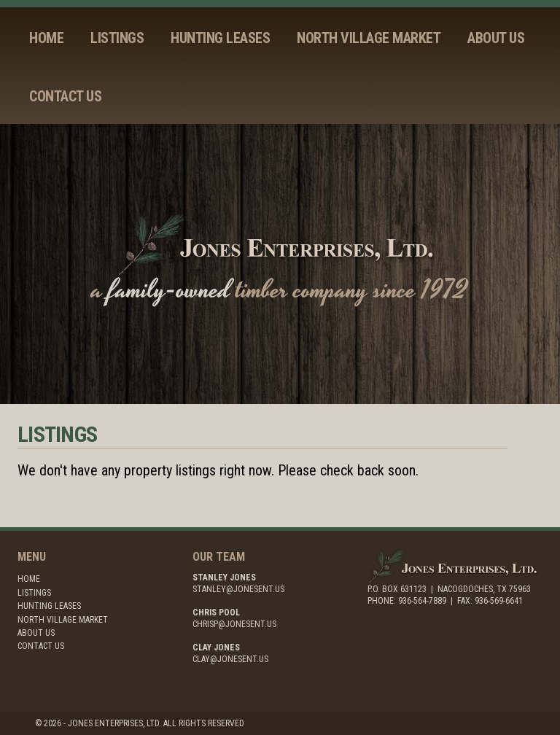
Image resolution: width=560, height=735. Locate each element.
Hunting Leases (220, 38)
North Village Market (369, 38)
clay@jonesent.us (230, 659)
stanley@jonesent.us (238, 589)
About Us (496, 38)
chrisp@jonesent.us (234, 624)
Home (46, 38)
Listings (117, 38)
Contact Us (65, 96)
